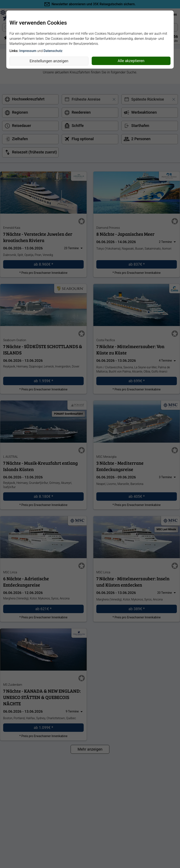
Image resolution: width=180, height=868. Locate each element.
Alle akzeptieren (131, 61)
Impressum (28, 51)
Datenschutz (53, 51)
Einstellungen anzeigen (49, 61)
